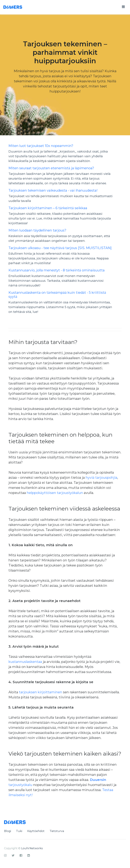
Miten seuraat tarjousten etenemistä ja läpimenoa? (51, 168)
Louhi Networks (32, 848)
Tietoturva (57, 831)
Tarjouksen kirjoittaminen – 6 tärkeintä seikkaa (48, 208)
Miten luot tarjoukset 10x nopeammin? (41, 146)
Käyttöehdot (36, 831)
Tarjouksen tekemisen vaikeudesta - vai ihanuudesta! (53, 190)
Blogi (8, 831)
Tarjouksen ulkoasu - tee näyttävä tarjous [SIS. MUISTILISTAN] (60, 248)
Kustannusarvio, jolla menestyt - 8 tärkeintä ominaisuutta (57, 270)
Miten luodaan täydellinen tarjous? (37, 230)
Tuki (19, 831)
